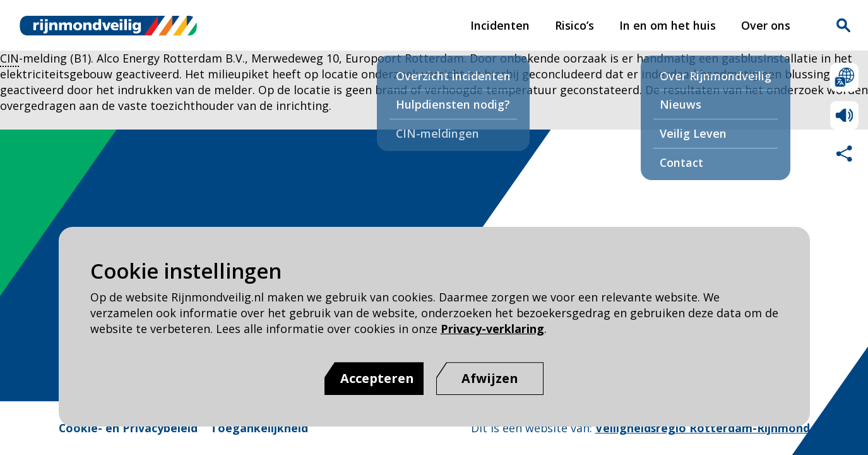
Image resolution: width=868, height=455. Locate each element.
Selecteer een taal (844, 77)
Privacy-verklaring (492, 329)
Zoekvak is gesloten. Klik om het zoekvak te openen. (843, 25)
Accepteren (377, 378)
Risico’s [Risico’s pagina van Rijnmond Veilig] (574, 25)
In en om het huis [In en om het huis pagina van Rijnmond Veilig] (668, 25)
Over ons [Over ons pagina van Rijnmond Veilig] (766, 25)
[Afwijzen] (490, 379)
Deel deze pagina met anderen (844, 153)
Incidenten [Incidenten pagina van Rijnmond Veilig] (500, 25)
